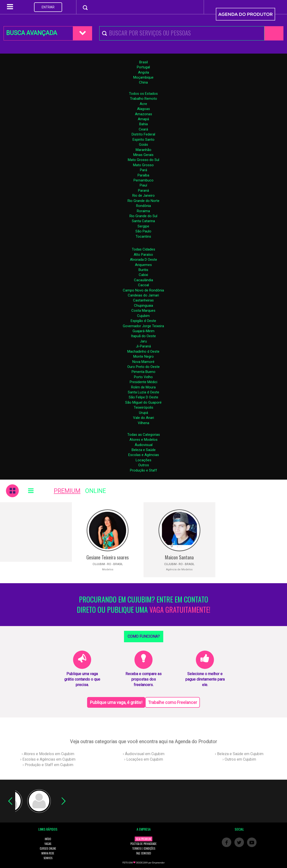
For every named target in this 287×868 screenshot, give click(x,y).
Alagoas (143, 109)
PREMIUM (67, 491)
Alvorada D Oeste (143, 260)
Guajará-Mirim (143, 331)
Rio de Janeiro (143, 196)
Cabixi (143, 275)
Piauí (143, 185)
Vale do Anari (143, 418)
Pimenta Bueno (143, 372)
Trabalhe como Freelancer (173, 702)
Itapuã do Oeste (143, 336)
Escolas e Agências (144, 455)
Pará (143, 170)
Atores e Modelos (143, 440)
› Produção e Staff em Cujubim (48, 765)
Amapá (143, 119)
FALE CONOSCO (144, 853)
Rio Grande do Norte (143, 201)
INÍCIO (48, 839)
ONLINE (96, 491)
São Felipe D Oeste (143, 397)
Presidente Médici (143, 382)
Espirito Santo (143, 140)
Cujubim (143, 316)
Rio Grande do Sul (143, 216)
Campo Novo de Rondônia (143, 290)
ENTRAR (48, 7)
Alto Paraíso (143, 255)
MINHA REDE (48, 853)
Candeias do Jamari (143, 295)
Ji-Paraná (143, 346)
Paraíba (143, 175)
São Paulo (143, 231)
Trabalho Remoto (143, 99)
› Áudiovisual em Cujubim (144, 754)
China (143, 82)
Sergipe (143, 226)
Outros (144, 465)
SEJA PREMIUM (143, 839)
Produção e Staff (143, 470)
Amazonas (143, 114)
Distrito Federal (143, 134)
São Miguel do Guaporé (143, 402)
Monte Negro (143, 356)
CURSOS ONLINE (48, 848)
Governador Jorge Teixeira (143, 326)
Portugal (143, 67)
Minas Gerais (143, 155)
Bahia (143, 124)
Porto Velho (143, 377)
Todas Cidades (143, 249)
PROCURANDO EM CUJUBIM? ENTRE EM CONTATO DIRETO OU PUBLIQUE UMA (144, 605)
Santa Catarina (143, 221)
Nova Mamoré (143, 362)
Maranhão (143, 150)
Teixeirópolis (143, 407)
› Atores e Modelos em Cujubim (48, 754)
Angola (143, 72)
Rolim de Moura (143, 387)
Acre (143, 104)
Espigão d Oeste (143, 321)
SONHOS (48, 858)
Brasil (143, 62)
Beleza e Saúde (144, 450)
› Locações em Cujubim (144, 759)
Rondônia (143, 206)
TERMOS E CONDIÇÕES (144, 848)
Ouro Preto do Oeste (143, 367)
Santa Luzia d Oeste (143, 392)
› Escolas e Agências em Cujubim (48, 759)
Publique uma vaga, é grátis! (116, 702)
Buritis (143, 270)
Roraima (143, 211)
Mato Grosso (143, 165)
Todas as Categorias (144, 435)
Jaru (143, 341)
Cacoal (143, 285)
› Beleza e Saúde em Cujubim (239, 754)
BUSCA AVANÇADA (32, 33)
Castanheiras (143, 300)
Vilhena (143, 423)
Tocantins (143, 236)
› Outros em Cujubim (239, 759)
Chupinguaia (143, 306)
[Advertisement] (36, 532)
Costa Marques (143, 311)
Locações (143, 460)
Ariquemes (143, 265)
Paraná (143, 191)
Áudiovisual (144, 445)
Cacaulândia (143, 280)
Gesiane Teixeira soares (108, 557)
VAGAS (48, 844)
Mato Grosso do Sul (143, 160)
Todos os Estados (143, 94)
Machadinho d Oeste (143, 351)
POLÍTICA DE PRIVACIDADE (143, 844)
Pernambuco (143, 180)
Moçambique (143, 77)
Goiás (143, 145)
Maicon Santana (179, 557)
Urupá (143, 413)
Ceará (143, 129)
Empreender (158, 863)
